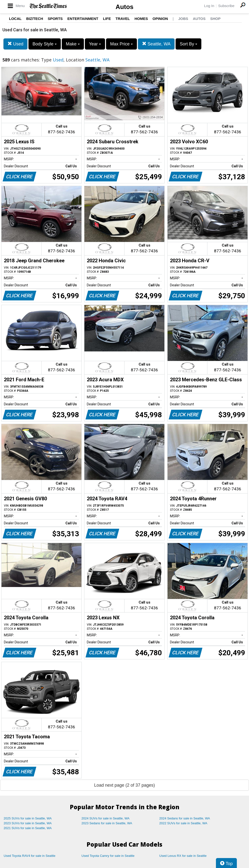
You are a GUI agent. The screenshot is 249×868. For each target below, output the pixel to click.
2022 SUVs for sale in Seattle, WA (183, 823)
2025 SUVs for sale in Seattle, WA (28, 818)
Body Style (45, 44)
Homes (141, 19)
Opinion (160, 19)
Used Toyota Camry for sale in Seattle (108, 856)
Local (15, 19)
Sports (55, 19)
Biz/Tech (35, 19)
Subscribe (226, 6)
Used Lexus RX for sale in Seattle (183, 856)
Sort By (188, 44)
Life (107, 19)
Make (73, 44)
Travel (123, 19)
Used (15, 44)
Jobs (183, 19)
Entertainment (83, 19)
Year (95, 44)
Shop (215, 19)
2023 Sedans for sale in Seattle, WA (107, 823)
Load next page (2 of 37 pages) (124, 785)
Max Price (121, 44)
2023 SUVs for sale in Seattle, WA (28, 823)
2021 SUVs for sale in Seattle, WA (28, 828)
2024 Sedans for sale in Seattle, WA (185, 818)
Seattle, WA (156, 44)
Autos (124, 7)
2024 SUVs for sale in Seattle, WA (106, 818)
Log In (209, 6)
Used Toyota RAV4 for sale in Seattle (30, 856)
